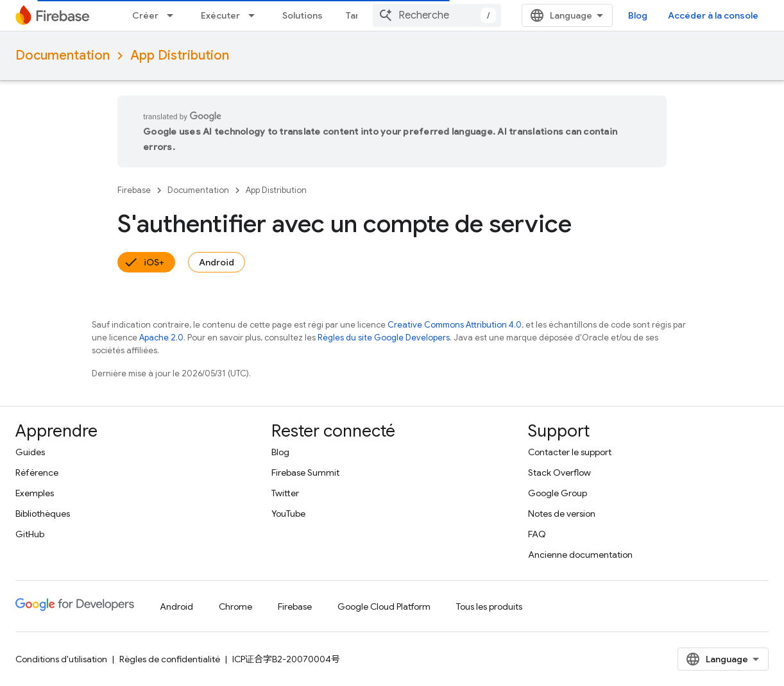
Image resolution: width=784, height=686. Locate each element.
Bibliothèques (43, 514)
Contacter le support (570, 452)
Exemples (35, 493)
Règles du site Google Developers (384, 338)
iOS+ (154, 262)
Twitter (285, 493)
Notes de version (562, 514)
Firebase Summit (305, 473)
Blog (638, 15)
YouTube (288, 514)
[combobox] (437, 15)
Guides (30, 452)
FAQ (537, 534)
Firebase (134, 190)
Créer (145, 15)
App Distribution (180, 55)
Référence (37, 473)
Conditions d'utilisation (61, 659)
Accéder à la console (713, 15)
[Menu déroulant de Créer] (174, 15)
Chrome (235, 607)
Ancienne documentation (580, 555)
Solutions (303, 15)
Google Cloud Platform (384, 607)
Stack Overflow (559, 473)
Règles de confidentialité (170, 659)
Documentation (63, 55)
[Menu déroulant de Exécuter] (255, 15)
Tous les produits (489, 607)
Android (217, 262)
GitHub (30, 534)
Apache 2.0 (161, 338)
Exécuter (220, 15)
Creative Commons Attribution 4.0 (455, 325)
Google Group (558, 493)
